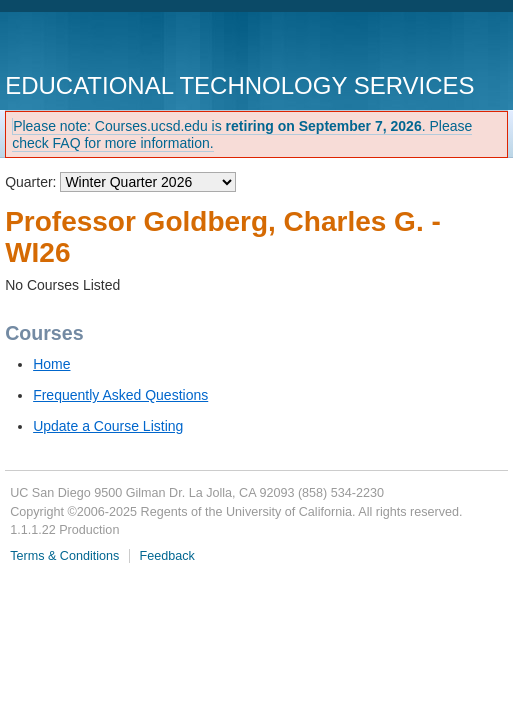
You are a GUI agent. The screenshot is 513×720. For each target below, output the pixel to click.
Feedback (167, 556)
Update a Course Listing (108, 426)
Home (51, 364)
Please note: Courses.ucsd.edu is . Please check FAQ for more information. (242, 134)
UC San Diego (119, 44)
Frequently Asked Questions (120, 395)
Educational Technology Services (239, 85)
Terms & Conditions (64, 556)
